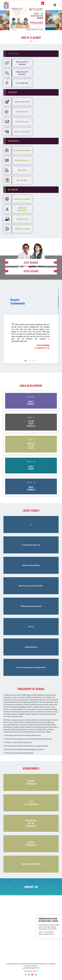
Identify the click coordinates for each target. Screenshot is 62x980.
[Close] (43, 3)
